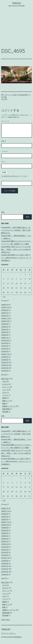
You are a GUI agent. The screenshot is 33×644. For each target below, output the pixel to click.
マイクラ (5, 395)
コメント (5, 121)
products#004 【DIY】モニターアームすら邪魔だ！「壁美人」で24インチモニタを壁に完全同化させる (16, 249)
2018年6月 (5, 365)
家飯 (4, 404)
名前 (4, 141)
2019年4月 (5, 351)
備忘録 (4, 398)
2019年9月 (5, 343)
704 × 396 (4, 99)
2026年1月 (5, 305)
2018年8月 (5, 360)
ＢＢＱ (4, 381)
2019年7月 (5, 346)
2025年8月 (5, 310)
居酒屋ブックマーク (9, 406)
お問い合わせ (6, 620)
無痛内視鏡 (6, 409)
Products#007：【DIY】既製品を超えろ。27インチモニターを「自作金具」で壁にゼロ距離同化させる (16, 230)
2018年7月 (5, 362)
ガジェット (6, 387)
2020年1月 (5, 338)
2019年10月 (5, 340)
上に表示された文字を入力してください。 (15, 176)
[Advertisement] (16, 29)
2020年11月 (5, 318)
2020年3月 (5, 332)
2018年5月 (5, 368)
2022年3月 (5, 316)
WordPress (18, 637)
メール (4, 151)
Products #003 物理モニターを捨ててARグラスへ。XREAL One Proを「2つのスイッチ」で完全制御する (16, 258)
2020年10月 (5, 321)
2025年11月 (5, 307)
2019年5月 (5, 349)
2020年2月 (5, 335)
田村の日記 (5, 379)
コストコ (5, 390)
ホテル (4, 392)
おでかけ (5, 384)
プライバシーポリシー (9, 633)
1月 (3, 297)
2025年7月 (5, 313)
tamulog (17, 3)
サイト (3, 162)
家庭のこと (6, 401)
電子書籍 (5, 412)
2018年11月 (5, 354)
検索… (3, 212)
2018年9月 (5, 357)
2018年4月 (5, 371)
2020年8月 (5, 324)
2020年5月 (5, 327)
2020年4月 (5, 329)
